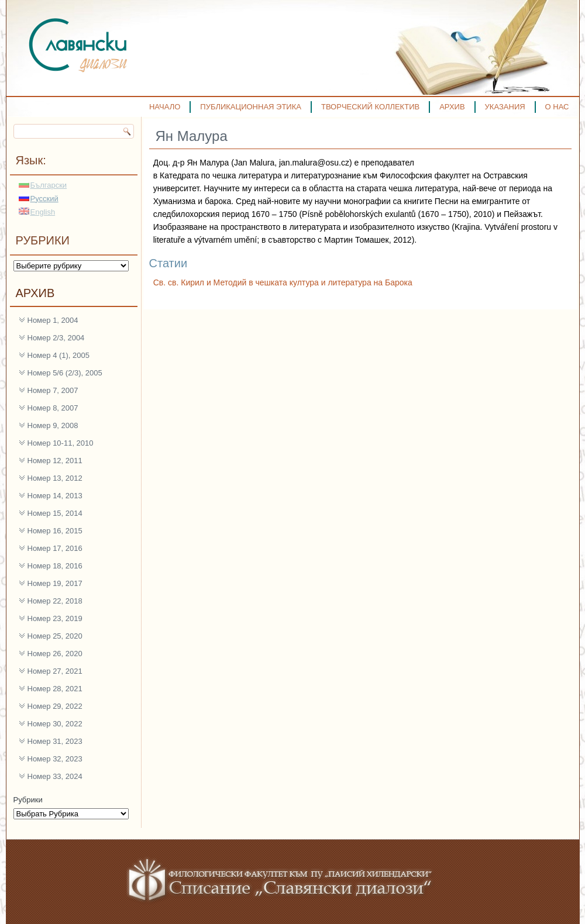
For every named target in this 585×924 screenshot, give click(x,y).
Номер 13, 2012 (55, 478)
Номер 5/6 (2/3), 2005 (65, 373)
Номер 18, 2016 (55, 566)
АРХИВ (452, 107)
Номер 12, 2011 (55, 461)
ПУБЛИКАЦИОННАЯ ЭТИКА (251, 107)
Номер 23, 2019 (55, 618)
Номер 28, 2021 (55, 689)
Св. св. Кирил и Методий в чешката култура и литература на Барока (283, 282)
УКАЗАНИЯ (505, 107)
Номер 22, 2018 (55, 601)
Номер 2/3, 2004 (56, 338)
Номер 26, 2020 (55, 654)
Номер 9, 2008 (53, 425)
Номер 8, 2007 (53, 408)
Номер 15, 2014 (55, 513)
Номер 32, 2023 (55, 759)
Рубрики (28, 800)
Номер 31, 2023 (55, 741)
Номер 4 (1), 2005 (59, 355)
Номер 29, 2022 (55, 706)
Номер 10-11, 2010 (61, 443)
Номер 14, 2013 (55, 496)
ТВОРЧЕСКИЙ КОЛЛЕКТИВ (370, 107)
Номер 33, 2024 (55, 776)
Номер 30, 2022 (55, 724)
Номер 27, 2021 (55, 671)
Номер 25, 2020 (55, 636)
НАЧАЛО (165, 107)
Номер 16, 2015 (55, 531)
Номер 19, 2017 (55, 583)
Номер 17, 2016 (55, 548)
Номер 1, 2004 (53, 320)
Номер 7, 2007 (53, 390)
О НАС (557, 107)
